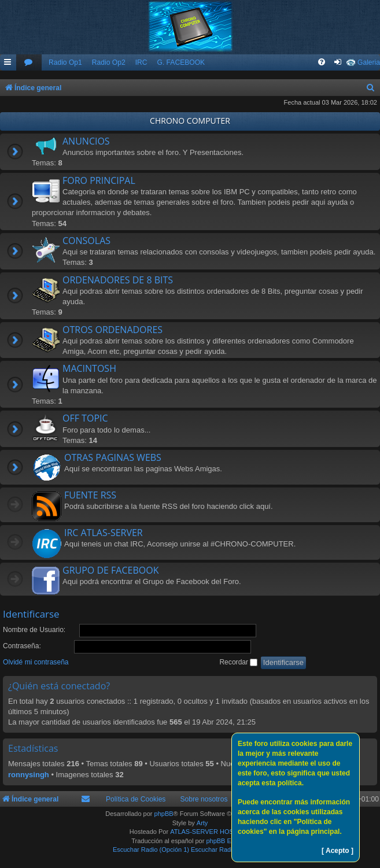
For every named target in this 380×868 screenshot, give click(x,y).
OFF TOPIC (85, 418)
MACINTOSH (89, 368)
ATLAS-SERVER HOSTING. (210, 832)
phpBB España (227, 841)
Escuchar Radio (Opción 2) (229, 849)
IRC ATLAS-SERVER (104, 533)
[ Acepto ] (337, 851)
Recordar (238, 662)
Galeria (369, 62)
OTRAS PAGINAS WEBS (113, 457)
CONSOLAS (86, 241)
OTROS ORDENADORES (112, 330)
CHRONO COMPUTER (190, 121)
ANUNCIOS (86, 141)
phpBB (164, 814)
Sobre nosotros (204, 799)
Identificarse (31, 614)
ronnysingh (29, 775)
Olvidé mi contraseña (36, 662)
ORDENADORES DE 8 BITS (118, 280)
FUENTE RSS (90, 495)
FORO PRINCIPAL (99, 180)
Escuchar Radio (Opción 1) (151, 849)
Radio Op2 (109, 62)
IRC (141, 62)
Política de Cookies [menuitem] (136, 799)
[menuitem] (29, 63)
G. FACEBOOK (181, 62)
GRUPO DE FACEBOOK (110, 570)
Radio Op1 (65, 62)
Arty (202, 823)
